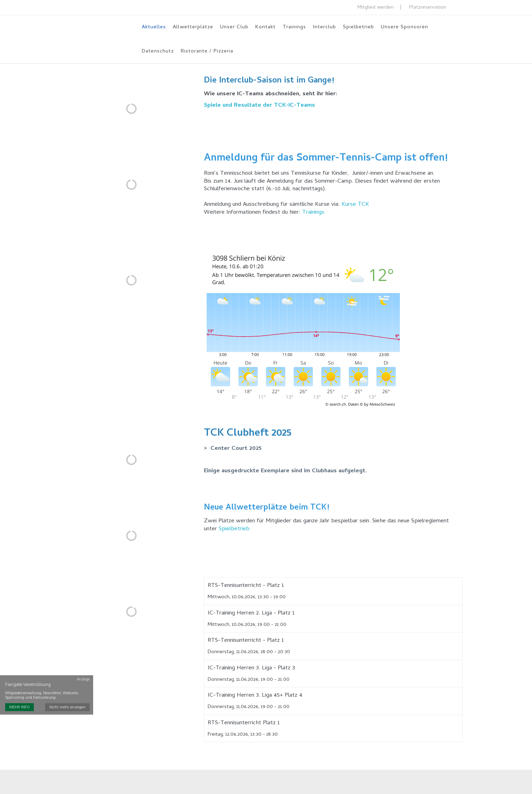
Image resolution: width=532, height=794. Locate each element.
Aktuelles (154, 27)
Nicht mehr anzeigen (67, 707)
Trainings (294, 27)
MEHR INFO (19, 707)
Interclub (324, 27)
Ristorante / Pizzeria (207, 51)
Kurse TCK (355, 205)
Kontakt (265, 27)
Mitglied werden (376, 8)
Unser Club (234, 27)
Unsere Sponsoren (405, 27)
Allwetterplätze (193, 27)
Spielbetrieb (358, 27)
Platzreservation (428, 8)
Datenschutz (158, 51)
